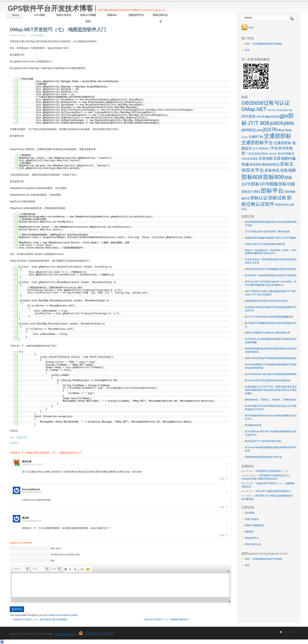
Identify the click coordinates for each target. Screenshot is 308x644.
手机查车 (273, 154)
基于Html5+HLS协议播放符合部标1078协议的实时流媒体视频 (271, 341)
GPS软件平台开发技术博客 (50, 8)
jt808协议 (249, 130)
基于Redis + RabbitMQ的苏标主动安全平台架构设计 (272, 275)
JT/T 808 (258, 123)
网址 (53, 561)
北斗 (255, 148)
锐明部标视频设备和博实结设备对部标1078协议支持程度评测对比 (272, 350)
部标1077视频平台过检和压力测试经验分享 (268, 333)
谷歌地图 (288, 170)
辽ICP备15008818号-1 (66, 634)
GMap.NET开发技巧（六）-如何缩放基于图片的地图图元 (41, 619)
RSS (251, 28)
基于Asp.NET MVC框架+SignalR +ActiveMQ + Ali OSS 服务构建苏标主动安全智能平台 (271, 283)
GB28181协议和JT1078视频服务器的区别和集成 (270, 269)
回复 (222, 479)
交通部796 (256, 137)
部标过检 (277, 198)
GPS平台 (272, 110)
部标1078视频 (264, 184)
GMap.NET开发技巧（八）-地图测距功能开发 (165, 619)
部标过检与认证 (160, 18)
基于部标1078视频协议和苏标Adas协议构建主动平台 (271, 325)
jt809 (260, 130)
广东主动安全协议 (257, 154)
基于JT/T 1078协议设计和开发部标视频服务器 (269, 317)
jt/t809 (277, 123)
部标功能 (287, 184)
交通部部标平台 (257, 143)
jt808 (289, 123)
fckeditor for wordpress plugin (62, 615)
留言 (247, 50)
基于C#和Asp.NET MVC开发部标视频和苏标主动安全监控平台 (272, 433)
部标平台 (272, 191)
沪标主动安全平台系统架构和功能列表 (265, 244)
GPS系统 (40, 15)
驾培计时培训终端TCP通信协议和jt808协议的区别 (271, 358)
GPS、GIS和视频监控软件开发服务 (264, 44)
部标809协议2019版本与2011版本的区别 (266, 301)
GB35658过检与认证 (266, 103)
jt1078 (270, 129)
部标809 (273, 177)
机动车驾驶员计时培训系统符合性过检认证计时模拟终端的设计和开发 (272, 408)
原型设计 (264, 148)
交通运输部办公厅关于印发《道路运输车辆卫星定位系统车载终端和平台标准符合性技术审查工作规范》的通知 (272, 390)
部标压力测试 (251, 192)
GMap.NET (22, 437)
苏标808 (255, 164)
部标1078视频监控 (88, 18)
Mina (281, 130)
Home (16, 15)
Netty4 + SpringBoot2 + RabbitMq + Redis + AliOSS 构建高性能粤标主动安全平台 (272, 252)
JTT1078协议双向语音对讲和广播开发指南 (267, 232)
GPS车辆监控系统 (268, 117)
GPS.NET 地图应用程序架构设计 (273, 491)
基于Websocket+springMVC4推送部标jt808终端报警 (272, 374)
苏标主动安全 (64, 15)
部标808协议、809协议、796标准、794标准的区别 (272, 400)
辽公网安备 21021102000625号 (99, 633)
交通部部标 (278, 136)
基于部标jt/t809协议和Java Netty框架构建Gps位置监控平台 (272, 417)
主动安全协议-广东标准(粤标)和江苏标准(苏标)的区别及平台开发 (272, 261)
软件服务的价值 (253, 425)
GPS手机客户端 (284, 110)
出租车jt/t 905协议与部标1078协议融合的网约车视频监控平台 (272, 309)
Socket (245, 137)
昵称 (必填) (56, 548)
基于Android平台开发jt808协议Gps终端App (268, 380)
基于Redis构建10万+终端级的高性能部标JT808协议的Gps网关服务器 (272, 366)
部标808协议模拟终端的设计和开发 (263, 457)
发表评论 (14, 443)
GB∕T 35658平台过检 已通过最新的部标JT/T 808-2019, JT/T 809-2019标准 (271, 293)
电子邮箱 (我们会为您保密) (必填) (65, 555)
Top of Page (289, 632)
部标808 (112, 15)
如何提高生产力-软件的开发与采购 (263, 441)
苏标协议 (272, 170)
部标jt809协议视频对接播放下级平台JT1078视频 (270, 238)
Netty (288, 130)
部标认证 (259, 198)
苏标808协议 (271, 164)
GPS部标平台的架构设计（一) (271, 471)
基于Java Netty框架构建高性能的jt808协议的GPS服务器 (272, 449)
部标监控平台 (136, 15)
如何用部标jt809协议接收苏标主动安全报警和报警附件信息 (272, 224)
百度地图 (266, 158)
